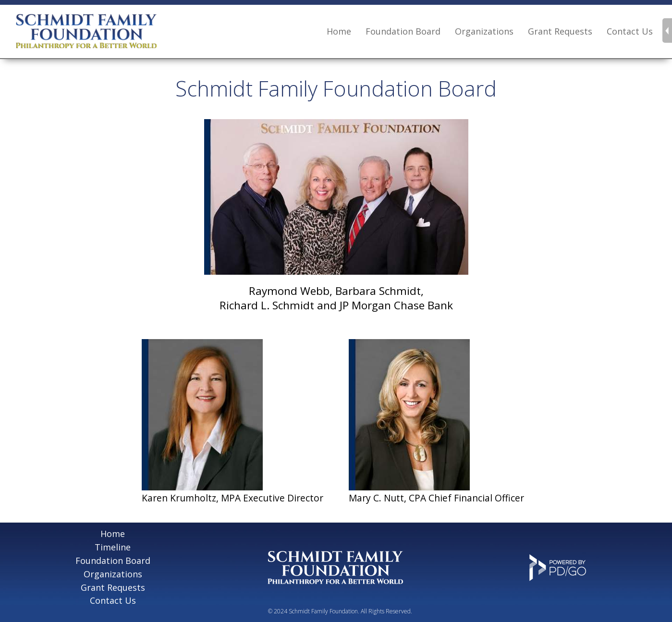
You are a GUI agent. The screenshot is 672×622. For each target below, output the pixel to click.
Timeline (113, 547)
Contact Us (630, 31)
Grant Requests (560, 31)
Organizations (113, 574)
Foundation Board (403, 31)
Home (339, 31)
